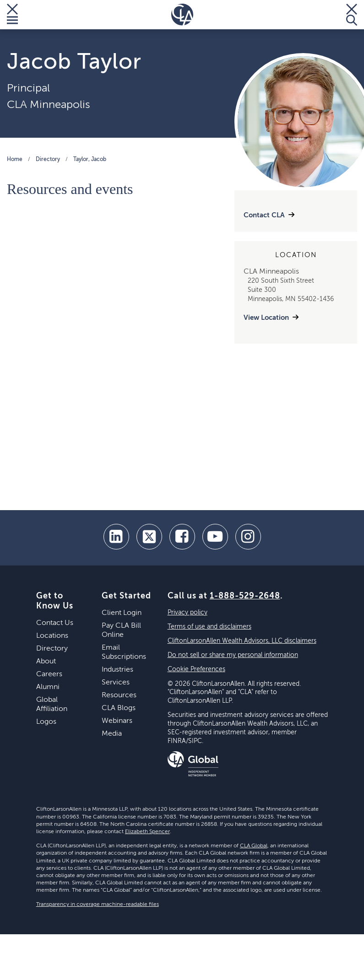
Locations (52, 636)
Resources (119, 695)
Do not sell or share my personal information (233, 655)
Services (116, 683)
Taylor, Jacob (90, 160)
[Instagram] (248, 537)
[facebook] (182, 537)
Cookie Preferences (196, 669)
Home (15, 160)
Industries (117, 670)
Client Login (122, 613)
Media (112, 734)
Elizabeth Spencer (147, 832)
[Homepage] (182, 15)
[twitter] (149, 537)
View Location (266, 318)
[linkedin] (116, 537)
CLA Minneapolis (49, 105)
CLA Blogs (119, 708)
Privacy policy (187, 613)
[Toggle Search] (352, 15)
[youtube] (215, 537)
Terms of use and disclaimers (209, 627)
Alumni (48, 687)
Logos (46, 722)
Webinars (117, 721)
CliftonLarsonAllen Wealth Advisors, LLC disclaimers (242, 641)
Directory (48, 160)
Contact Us (55, 623)
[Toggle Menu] (12, 15)
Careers (49, 674)
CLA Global (254, 846)
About (46, 662)
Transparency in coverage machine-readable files (98, 905)
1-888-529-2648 (245, 596)
